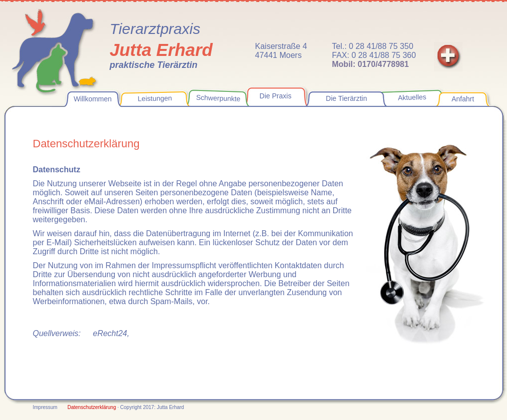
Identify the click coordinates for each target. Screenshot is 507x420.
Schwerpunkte (218, 98)
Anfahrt (463, 99)
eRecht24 (110, 333)
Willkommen (92, 99)
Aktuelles (412, 97)
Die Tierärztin (346, 98)
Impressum (45, 407)
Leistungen (155, 98)
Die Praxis (276, 96)
